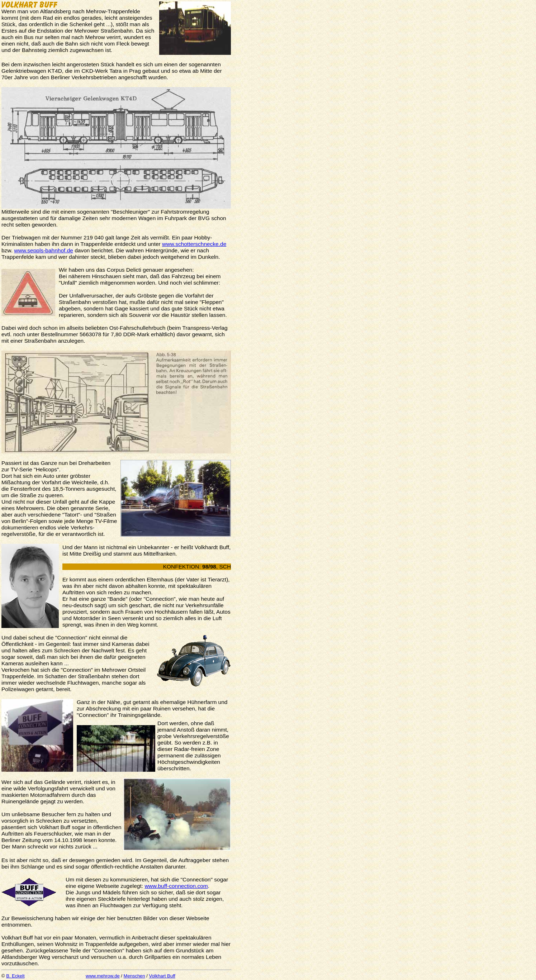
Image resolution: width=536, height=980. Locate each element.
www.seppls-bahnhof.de (44, 250)
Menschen (134, 976)
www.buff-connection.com (176, 886)
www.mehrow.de (103, 976)
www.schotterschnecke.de (194, 244)
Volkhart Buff (162, 976)
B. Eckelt (15, 976)
